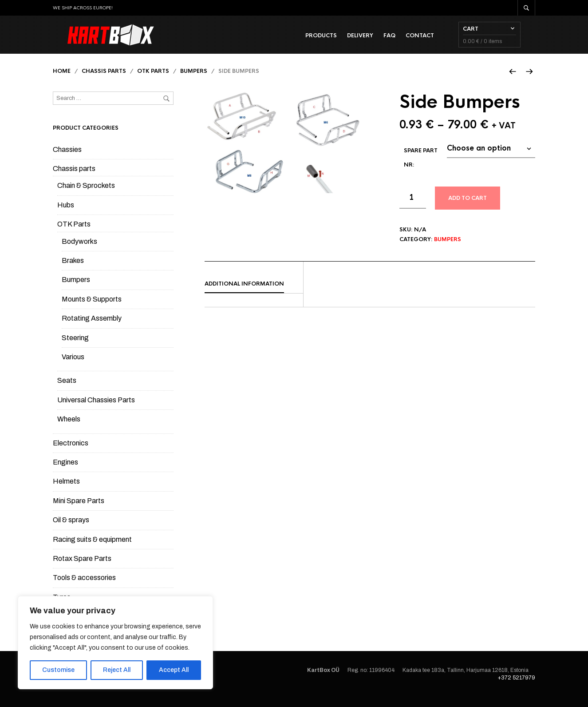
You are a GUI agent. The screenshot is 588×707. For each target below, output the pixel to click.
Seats (67, 391)
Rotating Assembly (92, 328)
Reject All (117, 670)
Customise (58, 670)
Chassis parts (104, 81)
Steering (75, 348)
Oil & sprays (71, 530)
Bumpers (194, 81)
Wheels (69, 429)
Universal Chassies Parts (96, 410)
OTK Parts (153, 81)
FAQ (404, 40)
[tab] (254, 294)
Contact (434, 40)
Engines (65, 472)
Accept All (174, 670)
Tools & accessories (84, 588)
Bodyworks (79, 251)
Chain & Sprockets (86, 196)
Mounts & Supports (92, 309)
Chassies (67, 159)
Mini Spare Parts (79, 510)
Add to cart (468, 208)
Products (336, 40)
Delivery (375, 40)
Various (73, 367)
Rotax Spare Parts (82, 568)
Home (62, 81)
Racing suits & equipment (92, 549)
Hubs (66, 215)
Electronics (71, 453)
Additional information (244, 294)
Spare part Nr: (421, 168)
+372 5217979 (517, 687)
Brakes (73, 271)
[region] (115, 643)
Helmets (66, 491)
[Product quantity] (413, 208)
